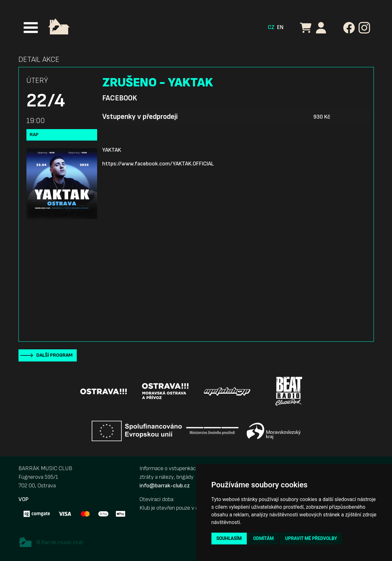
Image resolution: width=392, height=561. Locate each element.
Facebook (120, 98)
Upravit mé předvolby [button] (311, 538)
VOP (23, 499)
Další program (54, 355)
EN (280, 27)
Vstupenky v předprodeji (140, 117)
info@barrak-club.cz (165, 486)
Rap (34, 135)
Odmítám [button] (264, 538)
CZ (271, 27)
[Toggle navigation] (31, 28)
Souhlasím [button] (229, 538)
